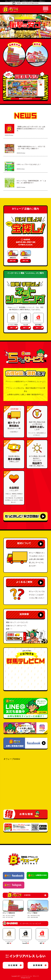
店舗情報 (19, 895)
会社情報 (13, 965)
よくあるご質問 (24, 582)
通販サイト (13, 328)
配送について (24, 543)
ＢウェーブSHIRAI (12, 759)
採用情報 (24, 614)
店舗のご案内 (13, 261)
